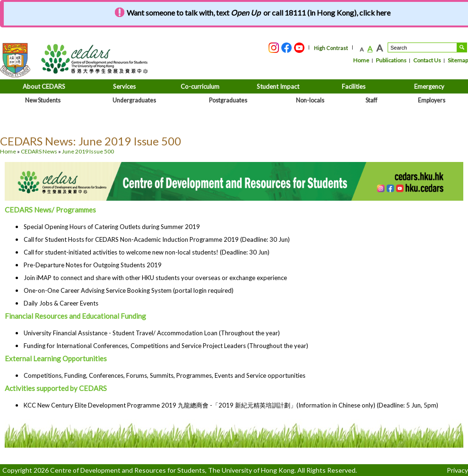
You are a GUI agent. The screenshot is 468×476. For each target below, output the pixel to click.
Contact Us (427, 60)
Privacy (457, 470)
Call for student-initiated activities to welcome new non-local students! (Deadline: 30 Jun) (147, 252)
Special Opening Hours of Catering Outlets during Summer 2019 (112, 227)
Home (361, 60)
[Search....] (422, 47)
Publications (391, 60)
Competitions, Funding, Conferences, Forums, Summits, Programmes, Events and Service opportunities (165, 375)
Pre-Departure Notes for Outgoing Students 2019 (93, 265)
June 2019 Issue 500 (88, 151)
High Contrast (331, 48)
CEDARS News (39, 151)
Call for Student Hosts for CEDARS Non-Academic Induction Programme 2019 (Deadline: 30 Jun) (157, 239)
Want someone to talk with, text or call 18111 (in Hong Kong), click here (259, 13)
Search (462, 47)
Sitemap (458, 60)
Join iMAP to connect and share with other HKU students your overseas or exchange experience (155, 278)
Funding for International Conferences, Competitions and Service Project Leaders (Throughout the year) (166, 346)
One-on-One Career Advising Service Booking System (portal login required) (129, 290)
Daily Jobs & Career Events (61, 303)
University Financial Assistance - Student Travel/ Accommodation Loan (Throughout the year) (152, 333)
